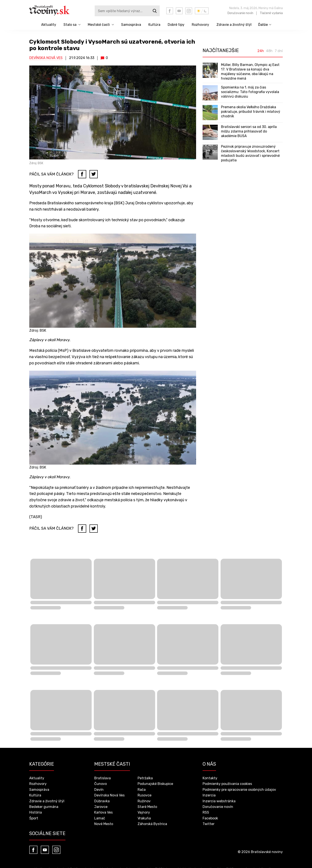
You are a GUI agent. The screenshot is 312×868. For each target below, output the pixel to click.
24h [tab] (261, 51)
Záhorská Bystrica (152, 824)
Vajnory (144, 812)
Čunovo (101, 784)
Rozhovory (200, 25)
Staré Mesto (147, 807)
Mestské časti (99, 25)
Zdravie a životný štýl (234, 25)
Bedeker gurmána (44, 807)
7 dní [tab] (279, 51)
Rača (142, 790)
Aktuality (49, 25)
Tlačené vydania (271, 13)
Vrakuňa (144, 818)
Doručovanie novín (240, 13)
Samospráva (131, 25)
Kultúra (154, 25)
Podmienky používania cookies (227, 784)
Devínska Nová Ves (46, 58)
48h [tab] (269, 51)
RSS (206, 812)
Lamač (100, 818)
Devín (99, 790)
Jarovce (101, 807)
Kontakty (210, 778)
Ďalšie (263, 25)
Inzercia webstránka (219, 801)
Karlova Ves (103, 812)
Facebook (210, 818)
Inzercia (209, 795)
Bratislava (102, 778)
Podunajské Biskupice (155, 784)
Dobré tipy (176, 25)
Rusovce (145, 795)
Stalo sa (70, 25)
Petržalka (145, 778)
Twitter (209, 824)
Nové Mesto (104, 824)
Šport (34, 818)
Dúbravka (102, 801)
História (36, 812)
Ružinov (144, 801)
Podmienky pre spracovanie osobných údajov (239, 790)
